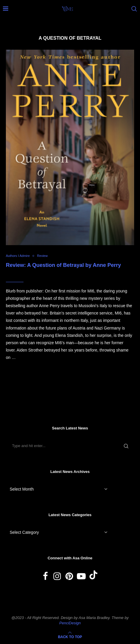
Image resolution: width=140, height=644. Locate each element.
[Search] (134, 9)
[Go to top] (70, 637)
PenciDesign (70, 623)
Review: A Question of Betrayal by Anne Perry (63, 265)
